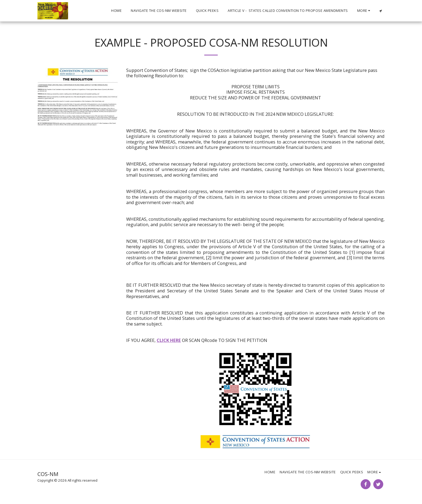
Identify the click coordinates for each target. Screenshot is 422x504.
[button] (380, 11)
